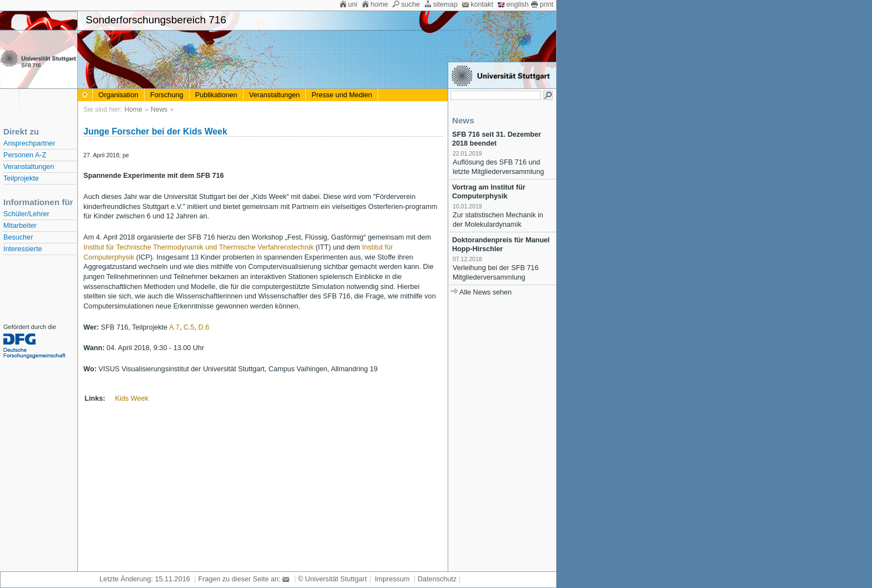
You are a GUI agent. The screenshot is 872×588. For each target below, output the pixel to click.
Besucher (18, 237)
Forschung (167, 95)
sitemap (445, 4)
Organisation (118, 95)
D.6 (204, 327)
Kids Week (132, 398)
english (517, 4)
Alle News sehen (485, 292)
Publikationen (216, 95)
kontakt (482, 4)
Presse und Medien (342, 95)
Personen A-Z (25, 155)
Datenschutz (437, 579)
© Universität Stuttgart (333, 579)
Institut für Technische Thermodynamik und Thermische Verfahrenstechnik (199, 247)
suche (410, 4)
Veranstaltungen (29, 167)
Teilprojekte (21, 178)
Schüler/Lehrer (26, 214)
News (159, 109)
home (379, 4)
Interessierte (23, 249)
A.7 (174, 327)
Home (133, 109)
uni (353, 4)
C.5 (189, 327)
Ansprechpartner (29, 143)
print (546, 4)
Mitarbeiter (20, 226)
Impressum (392, 579)
